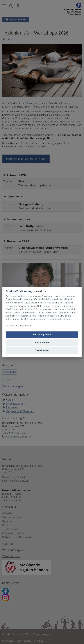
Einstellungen (42, 351)
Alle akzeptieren (42, 335)
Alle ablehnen (42, 343)
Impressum (26, 326)
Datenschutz (12, 326)
